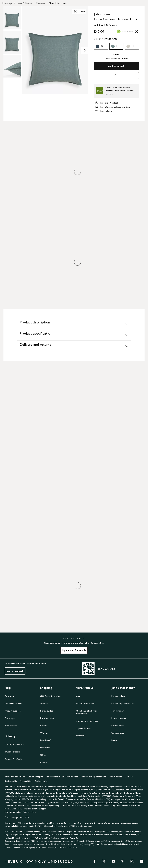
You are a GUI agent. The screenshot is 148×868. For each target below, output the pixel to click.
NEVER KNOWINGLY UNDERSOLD (39, 861)
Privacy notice (115, 777)
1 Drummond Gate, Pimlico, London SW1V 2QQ (92, 796)
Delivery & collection (14, 744)
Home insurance (119, 718)
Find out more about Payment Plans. (20, 812)
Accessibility (26, 781)
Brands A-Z (46, 740)
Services (44, 703)
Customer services (14, 703)
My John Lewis (47, 718)
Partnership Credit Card (123, 703)
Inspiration (45, 748)
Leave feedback (15, 671)
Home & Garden (24, 3)
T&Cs (73, 826)
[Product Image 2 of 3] (12, 42)
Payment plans (118, 696)
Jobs (78, 696)
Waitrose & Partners (86, 703)
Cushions (40, 3)
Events (44, 762)
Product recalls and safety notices (62, 777)
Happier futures (83, 728)
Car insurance (118, 733)
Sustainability (11, 781)
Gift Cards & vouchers (51, 696)
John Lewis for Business (87, 721)
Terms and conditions (15, 777)
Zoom (79, 12)
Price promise (11, 725)
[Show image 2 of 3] (85, 50)
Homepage (7, 3)
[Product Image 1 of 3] (12, 18)
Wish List (45, 733)
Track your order (12, 752)
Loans (114, 740)
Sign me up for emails (74, 650)
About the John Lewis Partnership (86, 712)
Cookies (129, 777)
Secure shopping (35, 777)
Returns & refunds (13, 759)
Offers (43, 755)
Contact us (10, 696)
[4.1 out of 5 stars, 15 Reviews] (105, 25)
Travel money (118, 711)
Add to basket (116, 66)
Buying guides (47, 711)
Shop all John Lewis (58, 3)
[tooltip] (136, 31)
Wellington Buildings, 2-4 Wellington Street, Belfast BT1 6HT (117, 802)
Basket (44, 725)
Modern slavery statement (93, 777)
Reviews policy (41, 781)
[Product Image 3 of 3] (12, 66)
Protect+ (80, 736)
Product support (13, 711)
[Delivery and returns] (74, 346)
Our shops (10, 718)
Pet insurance (118, 725)
